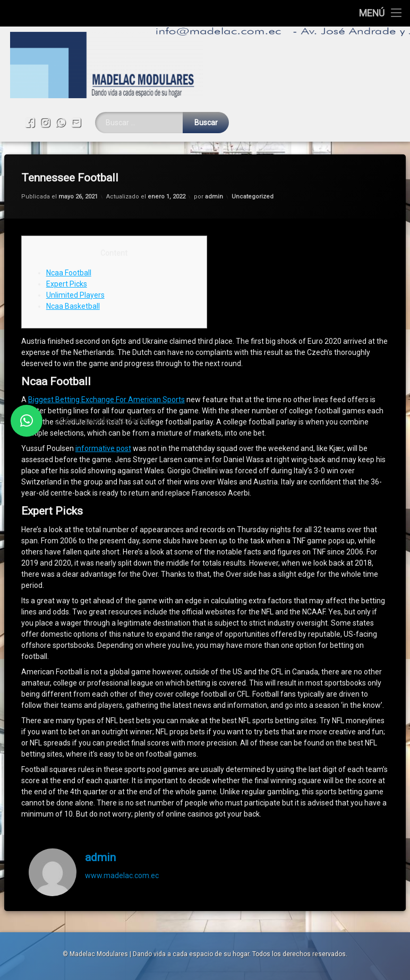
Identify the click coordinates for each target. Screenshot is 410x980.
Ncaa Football (69, 215)
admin (214, 140)
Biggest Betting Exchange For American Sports (106, 343)
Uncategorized (253, 140)
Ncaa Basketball (73, 249)
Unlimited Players (75, 238)
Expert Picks (67, 227)
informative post (103, 392)
